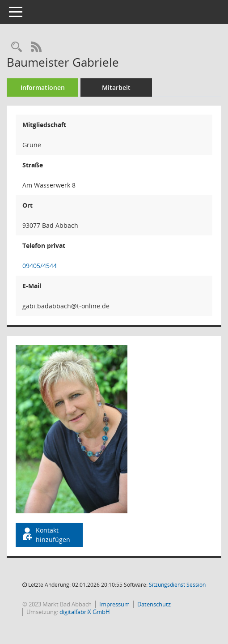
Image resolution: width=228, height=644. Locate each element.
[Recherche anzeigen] (17, 47)
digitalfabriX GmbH (85, 612)
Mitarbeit (116, 87)
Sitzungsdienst (177, 585)
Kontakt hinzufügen (46, 535)
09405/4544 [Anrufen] (40, 266)
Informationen (43, 87)
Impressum (114, 604)
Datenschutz (154, 604)
